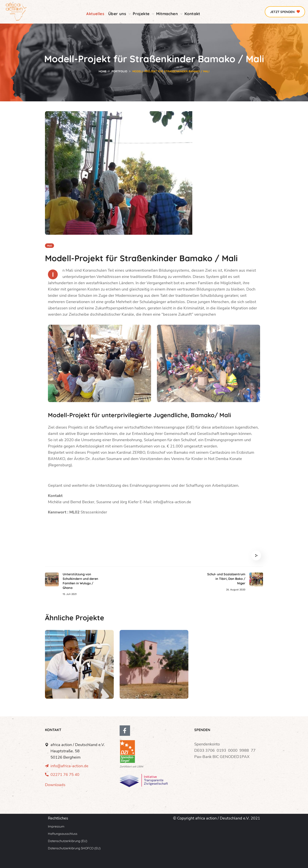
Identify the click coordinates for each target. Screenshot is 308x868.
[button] (285, 12)
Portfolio (119, 71)
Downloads (55, 785)
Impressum (56, 826)
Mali (49, 246)
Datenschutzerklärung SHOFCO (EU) (74, 848)
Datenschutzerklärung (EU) (68, 841)
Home (103, 71)
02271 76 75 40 (65, 775)
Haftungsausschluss (63, 834)
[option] (79, 667)
